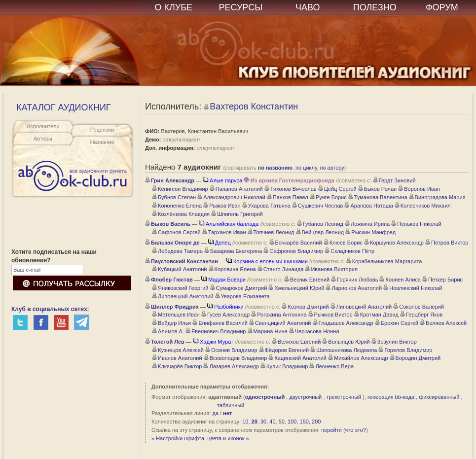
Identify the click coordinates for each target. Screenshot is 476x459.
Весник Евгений (307, 280)
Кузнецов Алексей (178, 350)
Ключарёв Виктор (177, 366)
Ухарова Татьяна (266, 206)
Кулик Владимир (284, 366)
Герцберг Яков (421, 315)
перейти (331, 430)
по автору (332, 168)
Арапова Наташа (368, 206)
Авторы (43, 139)
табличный (231, 405)
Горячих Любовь (354, 280)
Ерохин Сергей (397, 323)
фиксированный (439, 397)
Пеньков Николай (416, 224)
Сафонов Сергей (176, 232)
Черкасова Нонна (314, 331)
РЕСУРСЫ (240, 7)
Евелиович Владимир (216, 331)
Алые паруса (222, 180)
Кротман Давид (376, 315)
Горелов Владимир (405, 350)
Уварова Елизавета (242, 296)
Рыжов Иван (222, 206)
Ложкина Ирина (367, 224)
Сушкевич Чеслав (317, 206)
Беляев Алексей (443, 323)
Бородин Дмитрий (415, 358)
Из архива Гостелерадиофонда (289, 180)
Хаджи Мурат (213, 342)
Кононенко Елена (177, 206)
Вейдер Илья (171, 323)
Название (102, 142)
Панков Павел (288, 197)
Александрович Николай (231, 197)
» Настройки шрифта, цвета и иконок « (200, 438)
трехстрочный (344, 397)
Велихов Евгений (296, 342)
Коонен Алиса (400, 280)
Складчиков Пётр (349, 251)
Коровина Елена (232, 269)
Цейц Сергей (337, 189)
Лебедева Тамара (177, 251)
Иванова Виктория (331, 269)
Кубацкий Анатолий (179, 269)
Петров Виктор (447, 243)
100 (292, 422)
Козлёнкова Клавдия (181, 214)
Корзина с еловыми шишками (267, 261)
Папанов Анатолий (236, 189)
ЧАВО (308, 7)
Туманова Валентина (378, 197)
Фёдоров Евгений (284, 350)
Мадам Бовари (223, 280)
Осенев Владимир (231, 350)
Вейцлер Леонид (320, 232)
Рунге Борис (328, 197)
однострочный (265, 397)
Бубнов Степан (174, 197)
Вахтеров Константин (251, 106)
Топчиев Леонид (271, 232)
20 (255, 422)
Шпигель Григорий (237, 214)
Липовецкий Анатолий (183, 296)
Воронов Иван (419, 189)
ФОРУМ (442, 7)
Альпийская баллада (229, 224)
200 (316, 422)
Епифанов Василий (220, 323)
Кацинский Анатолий (297, 358)
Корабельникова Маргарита (384, 261)
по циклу (306, 168)
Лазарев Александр (231, 366)
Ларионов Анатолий (354, 288)
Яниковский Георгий (180, 288)
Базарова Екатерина (233, 251)
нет (227, 413)
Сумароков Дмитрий (239, 288)
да (215, 413)
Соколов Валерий (419, 307)
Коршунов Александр (394, 243)
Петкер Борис (442, 280)
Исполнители (43, 126)
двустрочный (305, 397)
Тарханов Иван (224, 232)
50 (282, 422)
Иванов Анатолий (177, 358)
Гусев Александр (225, 315)
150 (304, 422)
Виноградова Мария (437, 197)
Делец (220, 243)
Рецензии (102, 130)
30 (263, 422)
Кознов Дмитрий (305, 307)
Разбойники (225, 307)
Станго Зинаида (281, 269)
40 (272, 422)
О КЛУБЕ (174, 7)
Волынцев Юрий (346, 342)
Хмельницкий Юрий (296, 288)
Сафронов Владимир (293, 251)
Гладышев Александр (343, 323)
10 (245, 422)
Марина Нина (268, 331)
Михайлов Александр (358, 358)
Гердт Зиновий (394, 180)
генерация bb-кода (391, 397)
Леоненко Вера (331, 366)
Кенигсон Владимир (180, 189)
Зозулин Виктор (394, 342)
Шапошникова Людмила (344, 350)
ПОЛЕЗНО (375, 7)
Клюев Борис (343, 243)
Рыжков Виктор (330, 315)
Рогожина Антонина (279, 315)
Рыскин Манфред (370, 232)
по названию (275, 168)
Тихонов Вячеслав (291, 189)
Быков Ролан (377, 189)
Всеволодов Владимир (236, 358)
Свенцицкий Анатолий (280, 323)
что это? (356, 430)
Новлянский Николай (413, 288)
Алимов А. (168, 331)
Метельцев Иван (176, 315)
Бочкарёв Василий (296, 243)
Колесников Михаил (423, 206)
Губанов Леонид (320, 224)
